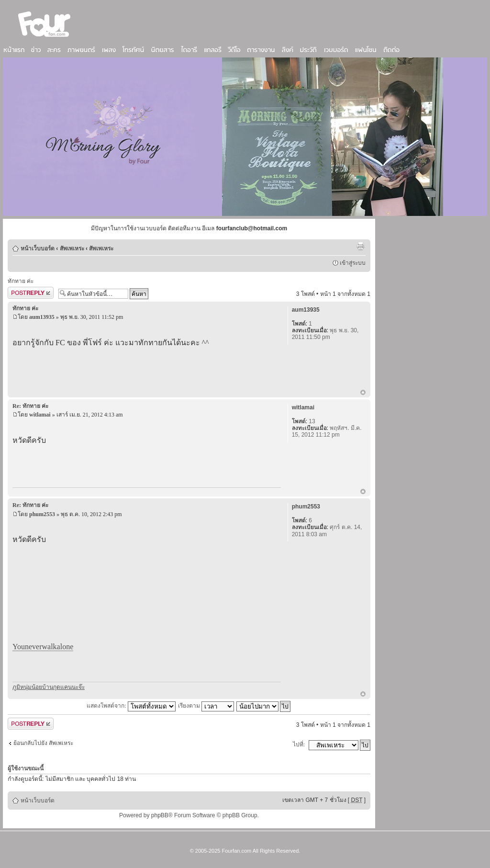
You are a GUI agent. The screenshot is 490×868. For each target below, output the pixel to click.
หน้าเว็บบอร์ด (38, 248)
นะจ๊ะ (78, 687)
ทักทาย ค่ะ (21, 281)
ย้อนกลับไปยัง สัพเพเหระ (43, 743)
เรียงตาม (206, 706)
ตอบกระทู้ (31, 293)
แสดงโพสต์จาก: (131, 706)
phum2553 (42, 514)
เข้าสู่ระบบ (353, 263)
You (19, 647)
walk (49, 647)
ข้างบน (363, 393)
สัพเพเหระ (72, 248)
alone (65, 647)
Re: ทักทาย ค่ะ (30, 406)
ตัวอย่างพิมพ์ (360, 246)
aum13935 (42, 317)
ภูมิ (16, 687)
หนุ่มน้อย (31, 687)
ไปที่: (299, 744)
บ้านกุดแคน (57, 687)
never (33, 647)
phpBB (160, 815)
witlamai (40, 415)
